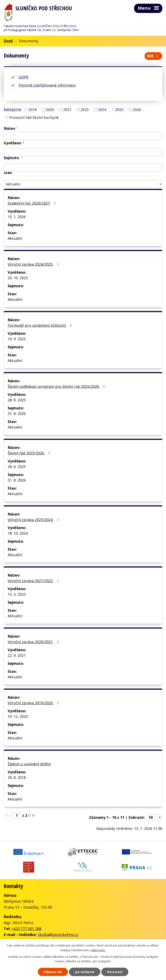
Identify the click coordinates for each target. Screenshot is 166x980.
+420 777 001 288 (26, 929)
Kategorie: (13, 109)
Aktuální (15, 238)
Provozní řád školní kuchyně (34, 117)
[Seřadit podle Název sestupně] (17, 128)
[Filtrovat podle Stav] (83, 184)
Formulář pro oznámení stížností (41, 325)
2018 (33, 110)
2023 (85, 110)
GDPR (23, 77)
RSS (153, 56)
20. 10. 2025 (18, 278)
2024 (102, 110)
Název (9, 128)
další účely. (98, 950)
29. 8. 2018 (17, 777)
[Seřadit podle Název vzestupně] (17, 126)
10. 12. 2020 (18, 716)
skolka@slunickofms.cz (58, 935)
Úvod (8, 41)
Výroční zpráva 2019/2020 (34, 703)
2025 (119, 110)
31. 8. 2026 (17, 414)
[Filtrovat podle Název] (83, 136)
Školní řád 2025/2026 (30, 453)
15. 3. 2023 (17, 594)
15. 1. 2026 (17, 217)
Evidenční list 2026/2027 (33, 203)
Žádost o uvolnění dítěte (29, 764)
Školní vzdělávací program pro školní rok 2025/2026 (57, 386)
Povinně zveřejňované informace (47, 85)
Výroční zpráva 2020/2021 (34, 642)
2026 (137, 110)
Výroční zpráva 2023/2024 (34, 520)
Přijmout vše (53, 972)
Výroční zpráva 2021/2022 (34, 581)
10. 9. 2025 (17, 339)
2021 (67, 110)
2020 (50, 110)
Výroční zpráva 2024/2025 (34, 264)
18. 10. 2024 (18, 533)
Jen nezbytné (85, 972)
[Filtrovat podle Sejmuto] (83, 168)
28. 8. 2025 (17, 400)
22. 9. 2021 (17, 655)
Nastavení (115, 972)
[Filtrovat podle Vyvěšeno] (83, 152)
